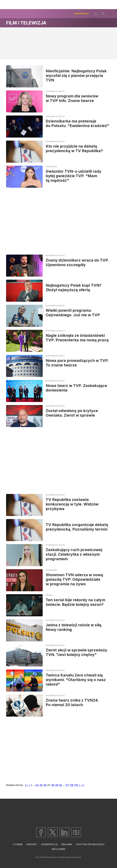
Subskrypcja (49, 844)
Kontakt (32, 844)
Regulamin (58, 849)
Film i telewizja (26, 23)
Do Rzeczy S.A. (51, 857)
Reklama (67, 844)
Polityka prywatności (90, 844)
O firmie (18, 844)
